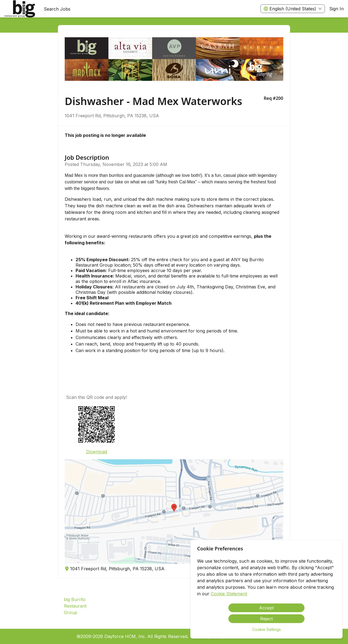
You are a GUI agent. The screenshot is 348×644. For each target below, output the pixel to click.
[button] (174, 511)
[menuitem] (20, 9)
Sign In (336, 9)
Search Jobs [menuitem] (57, 9)
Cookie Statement (229, 594)
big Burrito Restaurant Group (75, 606)
